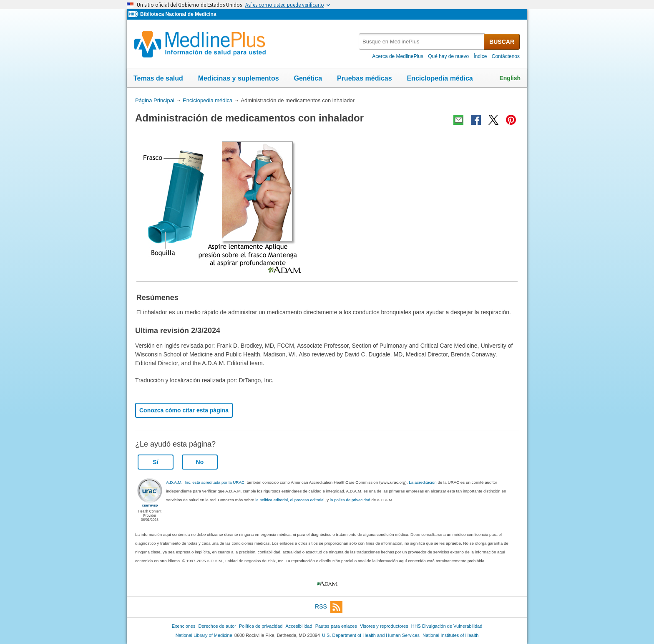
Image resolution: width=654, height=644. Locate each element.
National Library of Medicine (204, 635)
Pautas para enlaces (336, 626)
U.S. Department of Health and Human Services (371, 635)
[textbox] (422, 42)
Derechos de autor (217, 626)
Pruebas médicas (365, 78)
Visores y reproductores (384, 626)
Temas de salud (158, 78)
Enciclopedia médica (440, 78)
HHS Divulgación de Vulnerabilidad (447, 626)
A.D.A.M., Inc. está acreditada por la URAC (205, 482)
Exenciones (184, 626)
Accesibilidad (299, 626)
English (510, 78)
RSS (329, 607)
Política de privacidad (261, 626)
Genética (308, 78)
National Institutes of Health (450, 635)
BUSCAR (502, 42)
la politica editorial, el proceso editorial (290, 500)
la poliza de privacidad (350, 500)
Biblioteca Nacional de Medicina (178, 14)
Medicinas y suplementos (239, 78)
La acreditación (423, 482)
